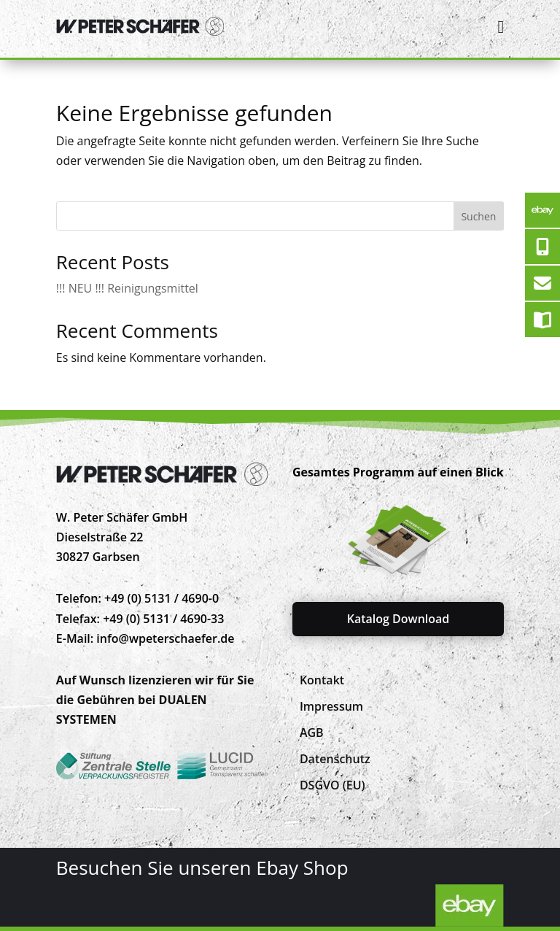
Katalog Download (398, 619)
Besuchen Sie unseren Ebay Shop (202, 868)
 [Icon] (501, 27)
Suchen (478, 216)
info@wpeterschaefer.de (165, 638)
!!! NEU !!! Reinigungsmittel (127, 288)
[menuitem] (322, 680)
